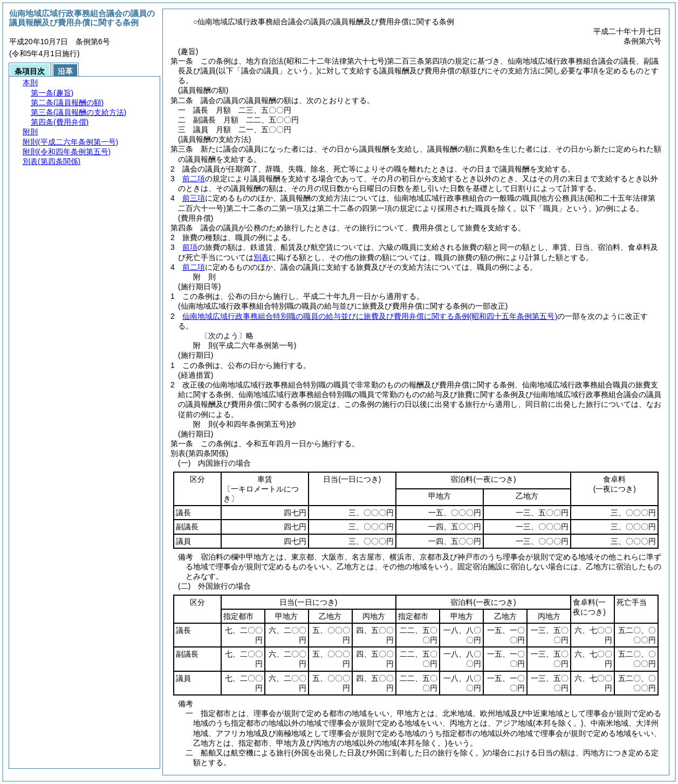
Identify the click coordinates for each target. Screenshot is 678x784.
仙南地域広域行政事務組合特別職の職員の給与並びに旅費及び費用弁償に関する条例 (370, 316)
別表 (261, 257)
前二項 (194, 179)
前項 (190, 247)
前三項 (194, 198)
